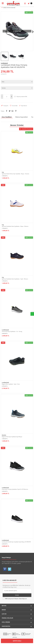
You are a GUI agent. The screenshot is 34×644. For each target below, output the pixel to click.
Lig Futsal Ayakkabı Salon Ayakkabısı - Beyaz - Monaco (15, 226)
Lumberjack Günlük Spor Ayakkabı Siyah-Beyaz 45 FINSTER (16, 542)
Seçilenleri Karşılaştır (26, 129)
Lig (3, 172)
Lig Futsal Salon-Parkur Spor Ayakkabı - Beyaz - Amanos (15, 174)
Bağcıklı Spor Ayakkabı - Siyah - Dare (11, 384)
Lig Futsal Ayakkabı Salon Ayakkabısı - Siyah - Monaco (15, 279)
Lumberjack (5, 330)
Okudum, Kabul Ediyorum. (15, 599)
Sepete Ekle (17, 641)
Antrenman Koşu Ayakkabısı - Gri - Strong (12, 331)
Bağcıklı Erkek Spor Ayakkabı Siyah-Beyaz (12, 437)
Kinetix (4, 435)
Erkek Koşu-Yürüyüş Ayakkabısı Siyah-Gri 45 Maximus (15, 489)
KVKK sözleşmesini (10, 599)
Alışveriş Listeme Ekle (21, 97)
